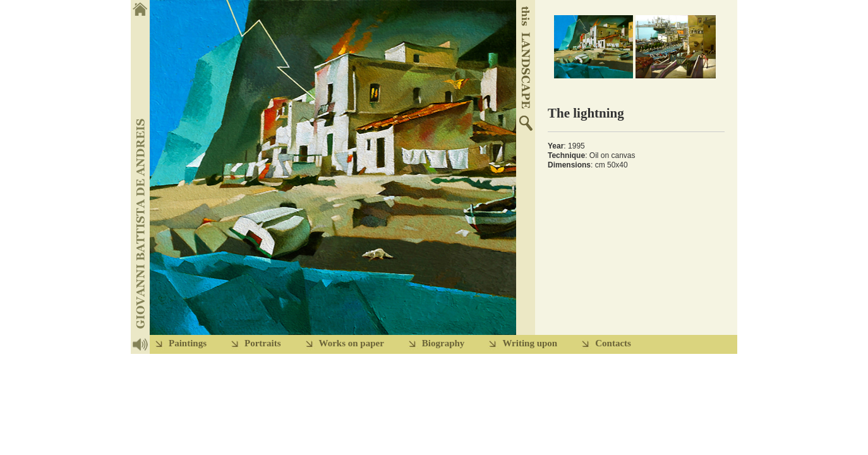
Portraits (262, 343)
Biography (443, 343)
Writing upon (530, 343)
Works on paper (352, 343)
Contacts (613, 343)
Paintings (188, 343)
